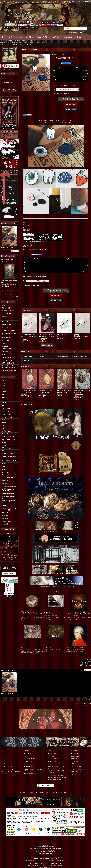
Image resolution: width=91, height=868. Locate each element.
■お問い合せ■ (74, 759)
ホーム (4, 751)
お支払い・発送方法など (8, 766)
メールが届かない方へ (76, 766)
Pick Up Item (28, 761)
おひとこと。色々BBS (53, 759)
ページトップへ (87, 700)
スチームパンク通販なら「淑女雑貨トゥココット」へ (57, 772)
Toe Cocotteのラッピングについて (56, 764)
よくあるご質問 (74, 761)
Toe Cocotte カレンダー (31, 764)
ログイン (64, 32)
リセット (16, 251)
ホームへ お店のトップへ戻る (85, 663)
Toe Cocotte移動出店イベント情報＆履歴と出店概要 (12, 773)
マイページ (5, 756)
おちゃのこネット (86, 704)
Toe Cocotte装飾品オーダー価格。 (56, 761)
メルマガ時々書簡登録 (8, 769)
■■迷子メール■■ (74, 764)
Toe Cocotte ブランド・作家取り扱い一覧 (34, 770)
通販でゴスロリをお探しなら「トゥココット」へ (57, 767)
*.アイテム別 (28, 751)
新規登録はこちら (73, 32)
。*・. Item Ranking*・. (31, 759)
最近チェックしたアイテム (31, 773)
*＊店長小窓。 (51, 756)
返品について (74, 774)
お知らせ (50, 751)
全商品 (3, 305)
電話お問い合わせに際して (77, 769)
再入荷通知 (85, 71)
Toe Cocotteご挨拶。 (53, 753)
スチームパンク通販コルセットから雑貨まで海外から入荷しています (57, 779)
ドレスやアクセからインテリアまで (56, 775)
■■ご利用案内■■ (74, 753)
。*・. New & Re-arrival (31, 756)
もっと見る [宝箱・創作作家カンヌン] (15, 297)
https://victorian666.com (51, 859)
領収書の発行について (76, 772)
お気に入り (5, 761)
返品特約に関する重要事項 (61, 94)
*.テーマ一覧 (28, 753)
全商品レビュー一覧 (30, 766)
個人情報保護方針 (75, 756)
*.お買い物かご (6, 764)
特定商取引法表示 (75, 751)
